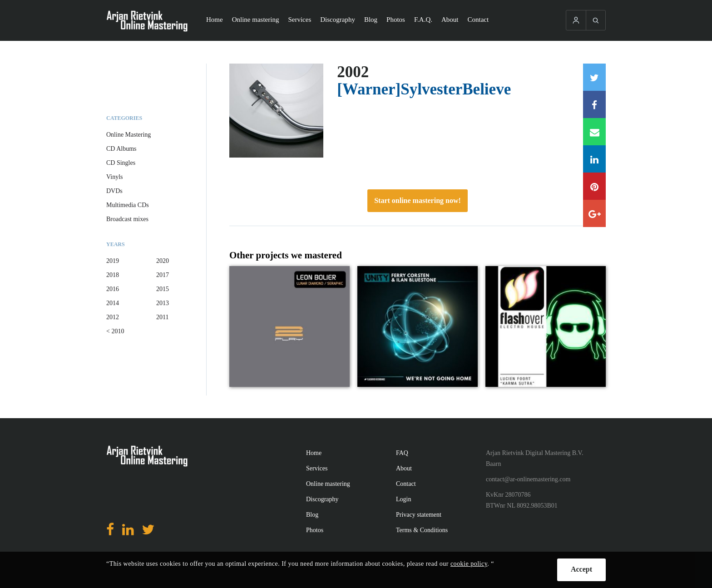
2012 (113, 317)
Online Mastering (129, 135)
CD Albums (121, 149)
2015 (163, 289)
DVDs (114, 191)
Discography (338, 20)
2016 (113, 289)
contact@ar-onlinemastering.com (528, 479)
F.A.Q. (423, 20)
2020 (163, 261)
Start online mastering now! (418, 200)
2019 (113, 261)
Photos (396, 20)
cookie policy (469, 564)
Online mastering (256, 20)
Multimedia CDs (128, 205)
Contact (478, 20)
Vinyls (115, 177)
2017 (163, 275)
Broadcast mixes (127, 219)
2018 (113, 275)
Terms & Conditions (422, 530)
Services (299, 20)
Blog (371, 20)
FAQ (402, 453)
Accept (581, 569)
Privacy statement (419, 515)
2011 (162, 317)
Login (403, 499)
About (450, 20)
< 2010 (115, 331)
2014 (113, 303)
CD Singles (121, 163)
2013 (163, 303)
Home (215, 20)
